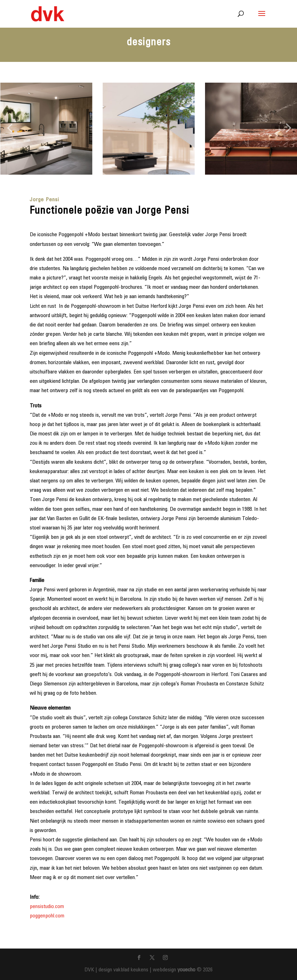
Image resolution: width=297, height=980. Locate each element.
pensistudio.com (47, 907)
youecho (186, 970)
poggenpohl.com (47, 916)
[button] (10, 128)
